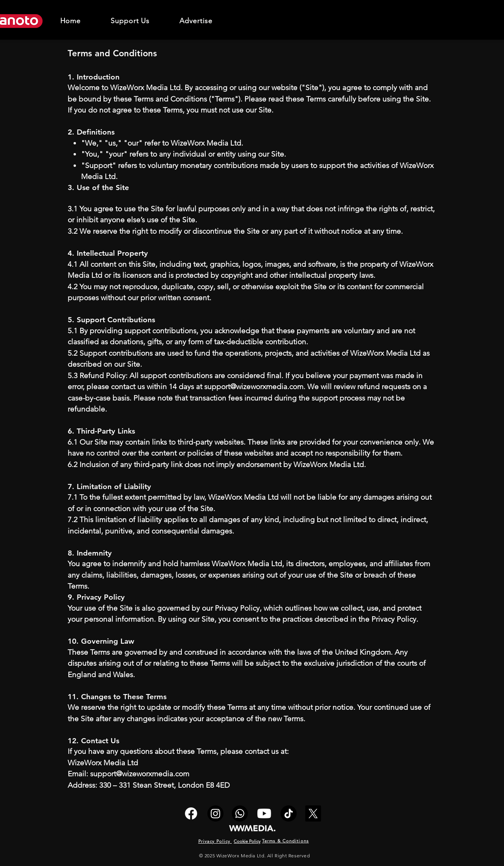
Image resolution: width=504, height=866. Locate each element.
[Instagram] (215, 813)
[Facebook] (191, 813)
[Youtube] (264, 813)
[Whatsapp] (240, 813)
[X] (313, 813)
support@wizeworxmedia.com (254, 387)
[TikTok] (289, 813)
